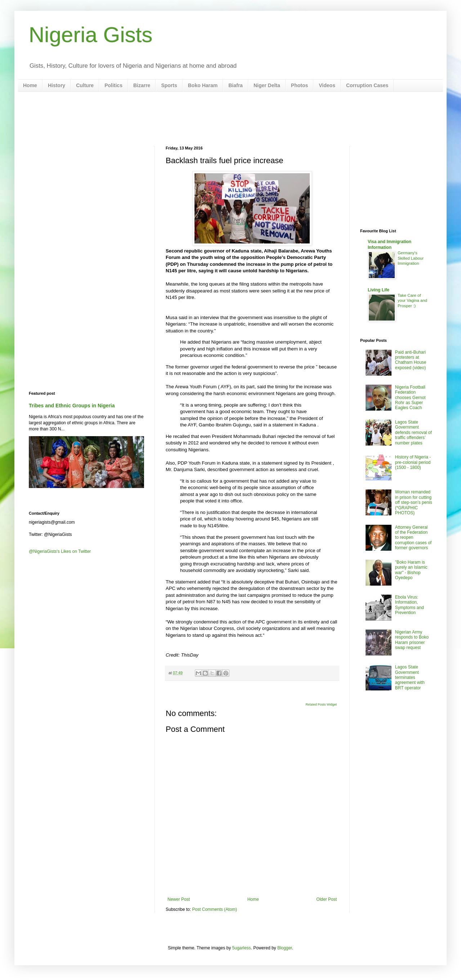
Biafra (236, 85)
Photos (299, 85)
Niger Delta (267, 85)
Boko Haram (203, 85)
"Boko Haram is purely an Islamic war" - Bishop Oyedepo (411, 570)
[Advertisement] (230, 119)
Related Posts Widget (321, 704)
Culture (85, 85)
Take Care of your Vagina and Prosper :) (412, 301)
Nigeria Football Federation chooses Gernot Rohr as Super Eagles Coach (410, 398)
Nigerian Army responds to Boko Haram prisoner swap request (412, 640)
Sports (169, 85)
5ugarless (242, 948)
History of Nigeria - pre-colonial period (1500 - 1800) (413, 462)
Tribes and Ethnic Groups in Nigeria (72, 406)
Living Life (379, 290)
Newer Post (179, 899)
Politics (113, 85)
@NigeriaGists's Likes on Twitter (60, 551)
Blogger (285, 948)
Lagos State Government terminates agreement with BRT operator (410, 677)
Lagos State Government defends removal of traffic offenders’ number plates (413, 433)
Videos (327, 85)
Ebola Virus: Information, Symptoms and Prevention (409, 605)
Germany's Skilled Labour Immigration (411, 258)
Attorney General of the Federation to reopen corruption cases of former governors (413, 538)
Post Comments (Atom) (214, 909)
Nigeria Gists (91, 35)
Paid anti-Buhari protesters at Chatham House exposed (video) (411, 360)
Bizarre (142, 85)
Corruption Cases (367, 85)
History (57, 85)
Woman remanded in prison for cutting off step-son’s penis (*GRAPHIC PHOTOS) (414, 502)
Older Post (326, 899)
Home (30, 85)
